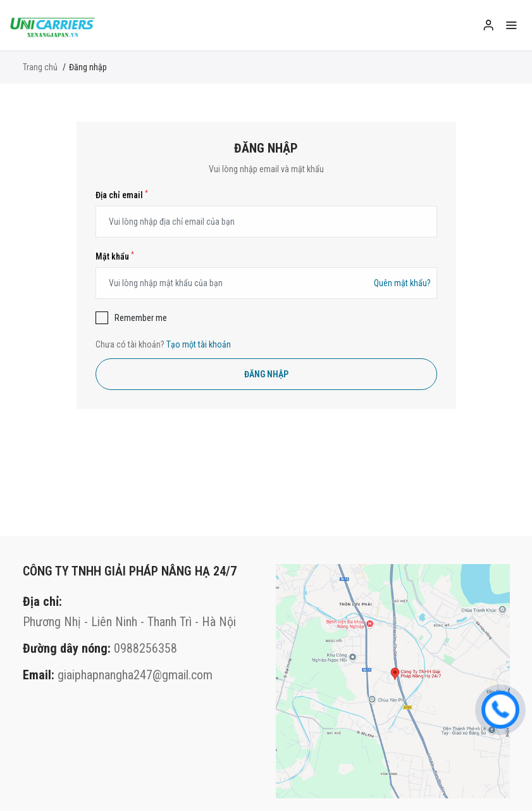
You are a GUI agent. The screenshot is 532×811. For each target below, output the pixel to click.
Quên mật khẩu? (402, 283)
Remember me (141, 318)
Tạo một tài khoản (199, 344)
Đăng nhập (266, 374)
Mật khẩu (115, 256)
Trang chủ (40, 67)
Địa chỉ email (122, 195)
